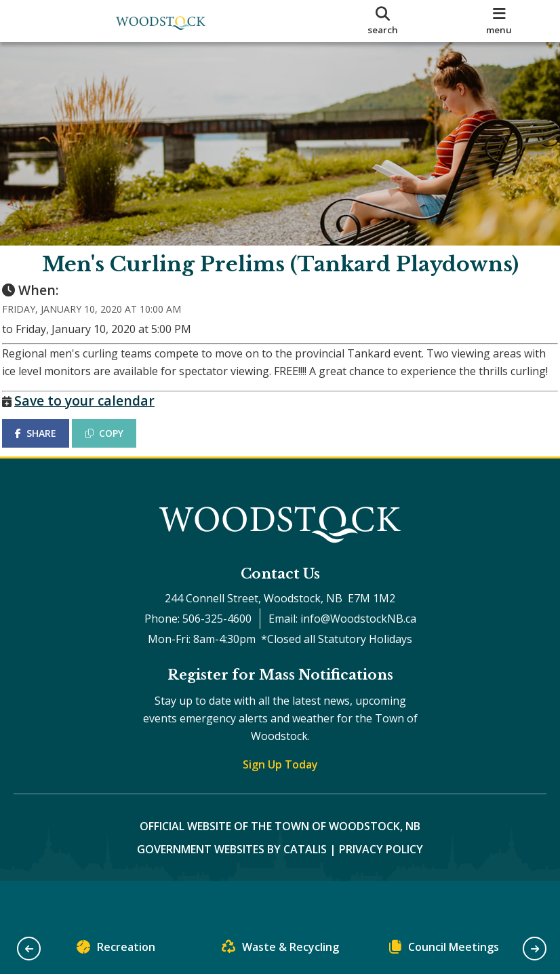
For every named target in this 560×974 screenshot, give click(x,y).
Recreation (116, 950)
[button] (29, 949)
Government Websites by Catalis (232, 890)
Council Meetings (444, 950)
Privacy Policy (381, 890)
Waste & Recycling (280, 950)
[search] (383, 21)
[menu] (499, 21)
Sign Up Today (280, 805)
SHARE (47, 462)
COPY (116, 462)
